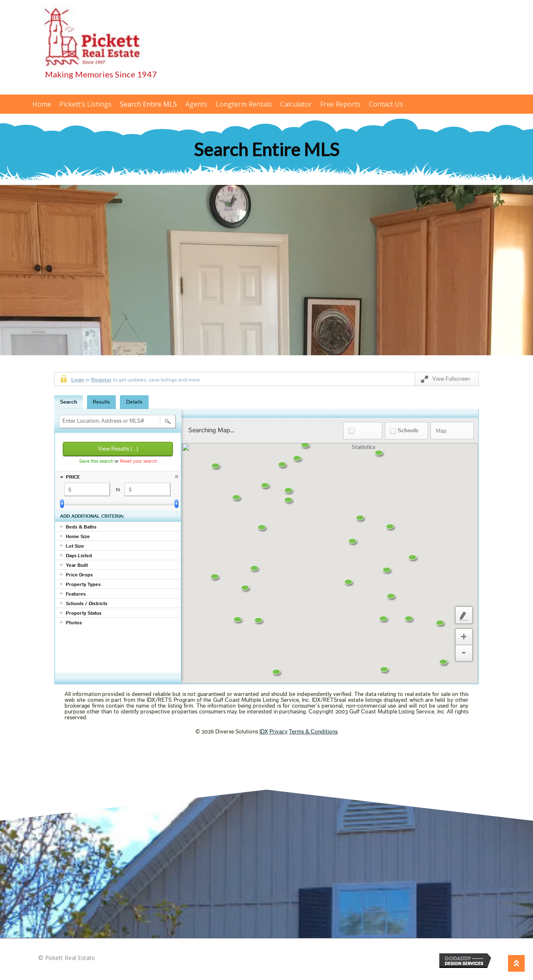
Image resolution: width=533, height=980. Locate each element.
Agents (196, 104)
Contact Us (386, 104)
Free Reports (340, 104)
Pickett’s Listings (86, 104)
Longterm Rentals (244, 104)
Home (42, 104)
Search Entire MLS (148, 104)
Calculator (296, 104)
